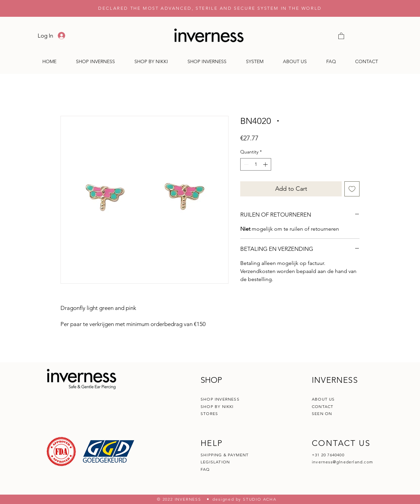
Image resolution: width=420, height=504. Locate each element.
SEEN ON (322, 414)
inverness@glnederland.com (342, 462)
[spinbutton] (256, 164)
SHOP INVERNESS (220, 399)
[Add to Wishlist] (352, 189)
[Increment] (266, 164)
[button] (341, 36)
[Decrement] (245, 164)
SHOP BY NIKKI (217, 406)
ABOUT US (323, 399)
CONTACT (323, 406)
